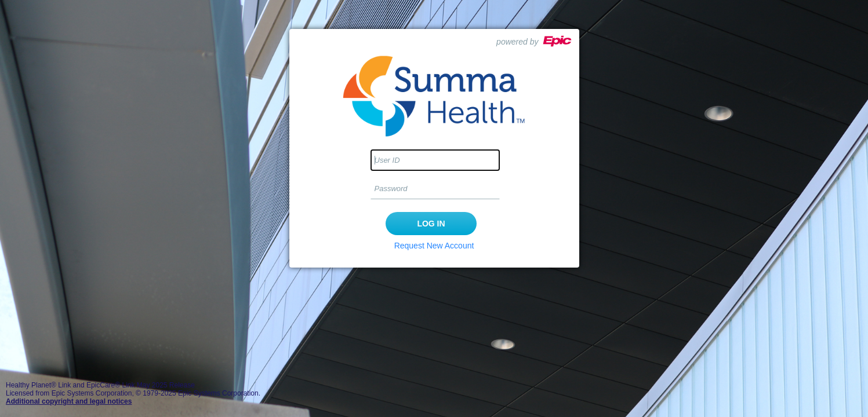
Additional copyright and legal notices (69, 401)
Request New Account (434, 246)
